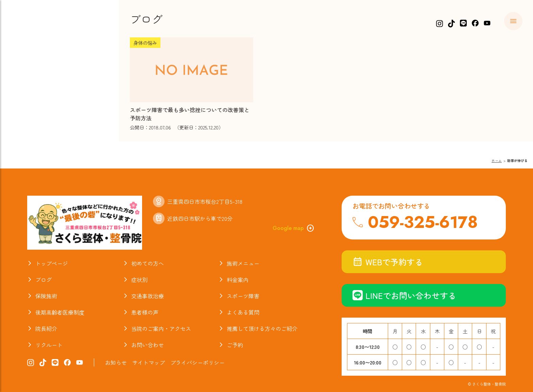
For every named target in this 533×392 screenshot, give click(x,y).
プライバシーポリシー (197, 362)
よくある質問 (243, 312)
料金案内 (238, 280)
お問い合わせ (148, 345)
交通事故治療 (148, 296)
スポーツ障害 (243, 296)
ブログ (44, 280)
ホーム (497, 161)
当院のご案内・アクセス (161, 328)
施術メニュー (243, 263)
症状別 (139, 280)
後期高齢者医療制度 (60, 312)
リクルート (49, 345)
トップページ (52, 263)
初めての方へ (148, 263)
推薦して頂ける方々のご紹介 (262, 328)
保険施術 (46, 296)
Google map (294, 228)
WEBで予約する (388, 262)
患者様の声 (145, 312)
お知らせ (116, 362)
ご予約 (235, 345)
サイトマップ (149, 362)
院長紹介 (46, 328)
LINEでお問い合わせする (404, 295)
